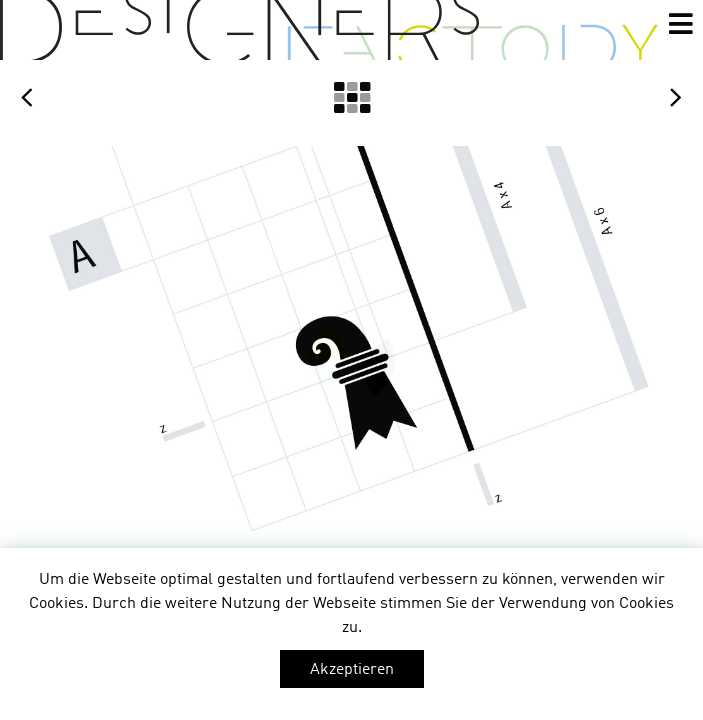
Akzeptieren (352, 670)
